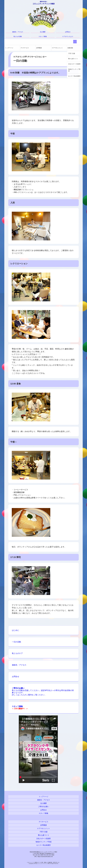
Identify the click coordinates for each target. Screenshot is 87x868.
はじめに (16, 630)
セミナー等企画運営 (74, 76)
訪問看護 (39, 48)
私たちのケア (17, 653)
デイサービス (25, 48)
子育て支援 (72, 53)
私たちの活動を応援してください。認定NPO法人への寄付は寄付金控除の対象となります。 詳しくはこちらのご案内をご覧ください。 (43, 691)
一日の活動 (16, 642)
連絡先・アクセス (18, 32)
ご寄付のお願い (43, 807)
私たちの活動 (18, 36)
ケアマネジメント (57, 48)
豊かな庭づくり (73, 59)
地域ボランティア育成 (74, 70)
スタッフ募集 (43, 36)
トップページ (9, 48)
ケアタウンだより (68, 36)
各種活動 (70, 48)
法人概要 (43, 32)
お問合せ (68, 32)
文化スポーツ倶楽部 (74, 64)
